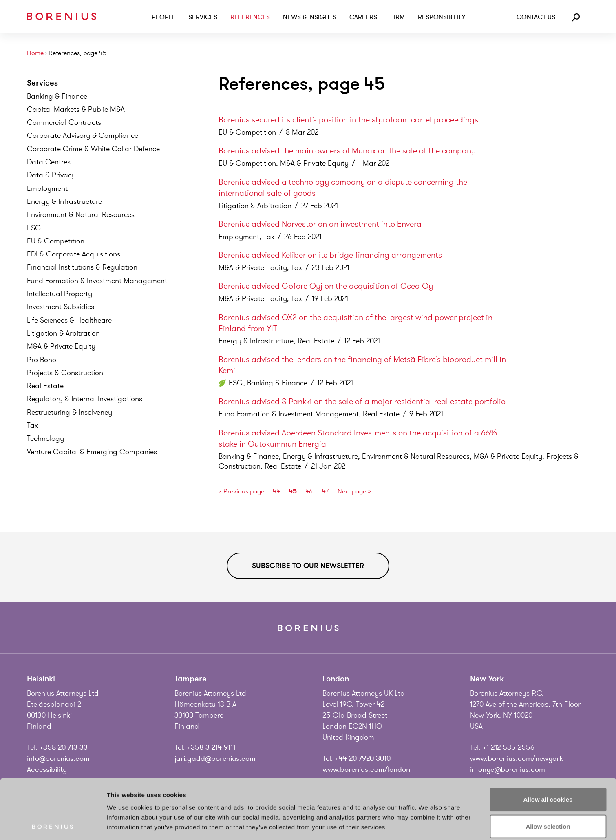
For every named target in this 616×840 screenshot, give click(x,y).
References (250, 17)
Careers (363, 17)
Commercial (64, 122)
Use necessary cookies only (548, 793)
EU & (56, 241)
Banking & (57, 96)
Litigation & (63, 333)
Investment (61, 307)
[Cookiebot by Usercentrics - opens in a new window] (53, 824)
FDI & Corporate (74, 254)
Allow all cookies (548, 739)
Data (49, 162)
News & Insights (310, 17)
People (163, 17)
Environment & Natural (81, 214)
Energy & (64, 201)
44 (276, 491)
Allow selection (548, 766)
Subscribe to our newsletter (308, 566)
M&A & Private (61, 346)
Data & (51, 175)
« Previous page (241, 491)
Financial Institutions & (82, 267)
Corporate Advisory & (83, 135)
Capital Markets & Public (76, 109)
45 (293, 491)
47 (325, 491)
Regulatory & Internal (85, 399)
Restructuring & (70, 412)
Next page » (354, 491)
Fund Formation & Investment (97, 281)
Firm (397, 17)
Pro (42, 360)
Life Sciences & (69, 320)
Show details (428, 824)
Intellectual (60, 294)
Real (45, 386)
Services (203, 17)
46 (309, 491)
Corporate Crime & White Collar (93, 149)
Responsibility (442, 17)
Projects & (65, 373)
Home (35, 53)
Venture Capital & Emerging (92, 452)
